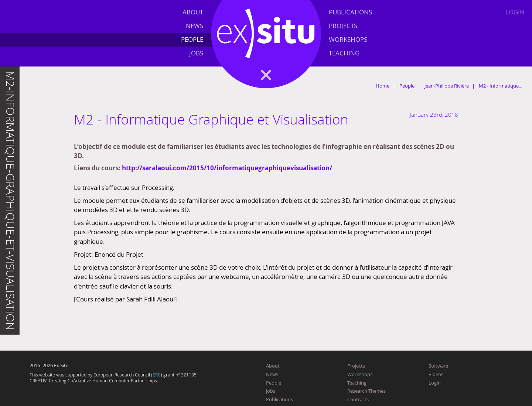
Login (515, 12)
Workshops (348, 39)
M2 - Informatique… (501, 86)
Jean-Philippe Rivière (447, 86)
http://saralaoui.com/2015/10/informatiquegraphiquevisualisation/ (227, 168)
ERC (157, 375)
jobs (196, 53)
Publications (350, 12)
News (195, 26)
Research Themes (366, 391)
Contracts (358, 399)
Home (383, 86)
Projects (343, 26)
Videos (436, 374)
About (193, 12)
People (192, 39)
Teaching (344, 53)
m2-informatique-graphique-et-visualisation (10, 201)
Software (438, 366)
